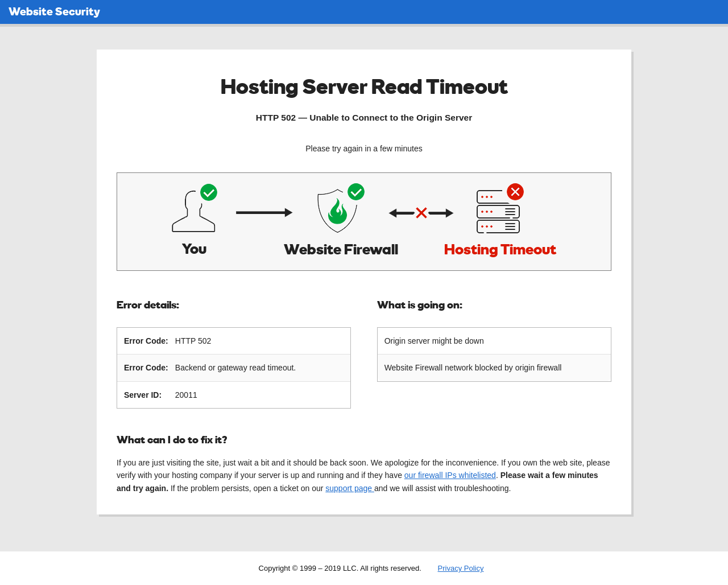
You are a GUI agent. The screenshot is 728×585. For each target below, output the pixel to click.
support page (350, 488)
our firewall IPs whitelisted (450, 475)
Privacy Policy (461, 568)
